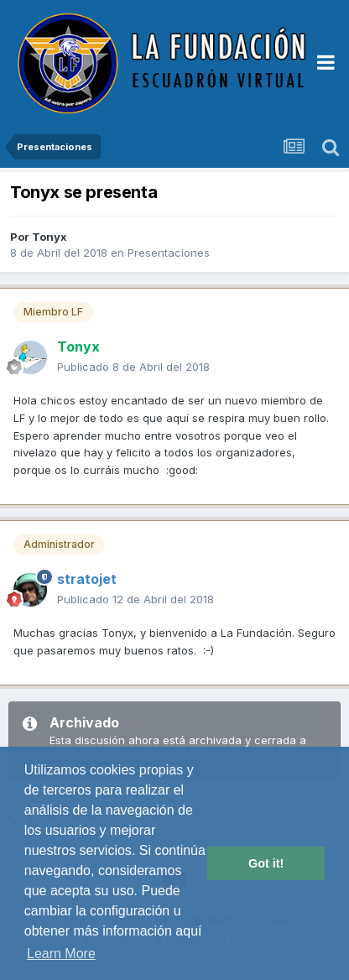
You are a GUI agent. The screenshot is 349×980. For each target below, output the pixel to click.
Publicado (133, 367)
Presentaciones (169, 253)
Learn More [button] (61, 954)
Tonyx (49, 237)
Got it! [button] (266, 863)
